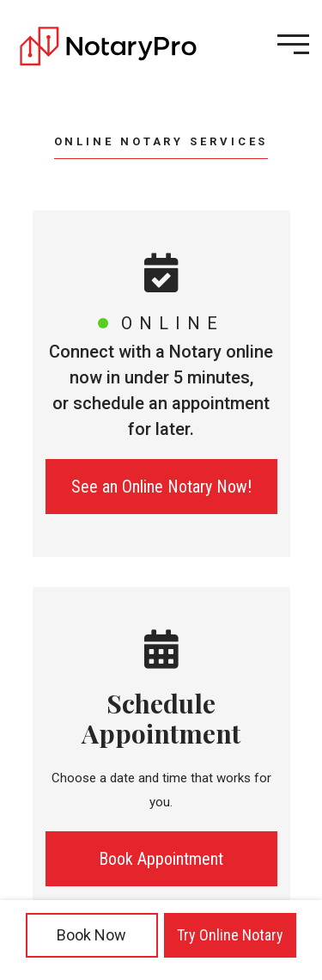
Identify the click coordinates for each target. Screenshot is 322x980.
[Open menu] (293, 44)
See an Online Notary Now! (161, 487)
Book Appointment (161, 859)
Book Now (91, 935)
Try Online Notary (230, 935)
